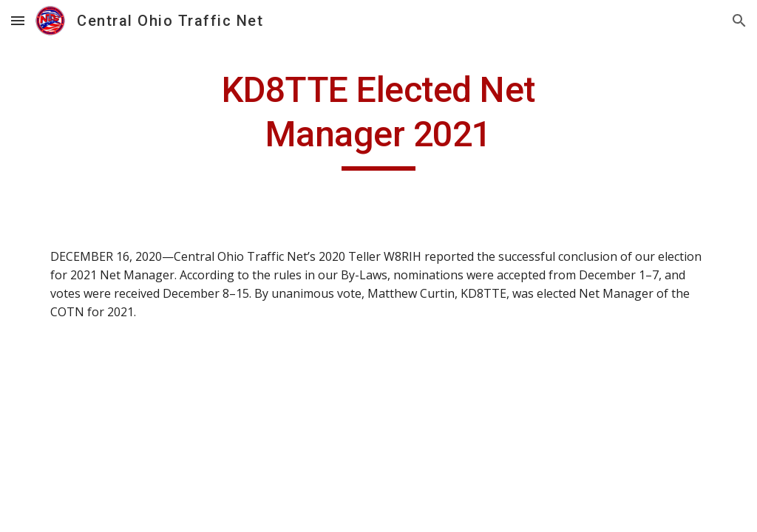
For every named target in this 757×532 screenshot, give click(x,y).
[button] (18, 20)
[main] (378, 119)
